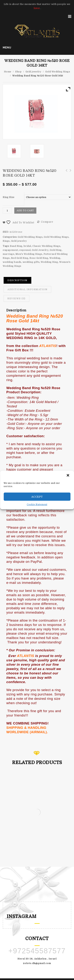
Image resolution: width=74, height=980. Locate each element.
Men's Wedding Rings (29, 254)
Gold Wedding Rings (58, 72)
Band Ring (16, 246)
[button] (68, 476)
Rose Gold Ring (39, 258)
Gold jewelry (33, 72)
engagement (10, 250)
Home (8, 72)
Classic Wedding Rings (46, 246)
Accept (37, 497)
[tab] (17, 280)
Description (17, 280)
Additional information (27, 289)
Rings (6, 241)
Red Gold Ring (20, 258)
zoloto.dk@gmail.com (37, 963)
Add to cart (25, 210)
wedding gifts (31, 262)
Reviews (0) (16, 298)
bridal (27, 246)
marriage (9, 254)
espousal (25, 250)
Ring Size (9, 197)
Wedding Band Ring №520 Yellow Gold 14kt (69, 172)
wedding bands (12, 262)
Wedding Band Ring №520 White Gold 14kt (65, 172)
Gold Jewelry (40, 250)
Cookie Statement (37, 505)
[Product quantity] (7, 211)
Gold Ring (56, 250)
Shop (18, 72)
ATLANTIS (48, 346)
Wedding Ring (49, 262)
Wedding (55, 258)
